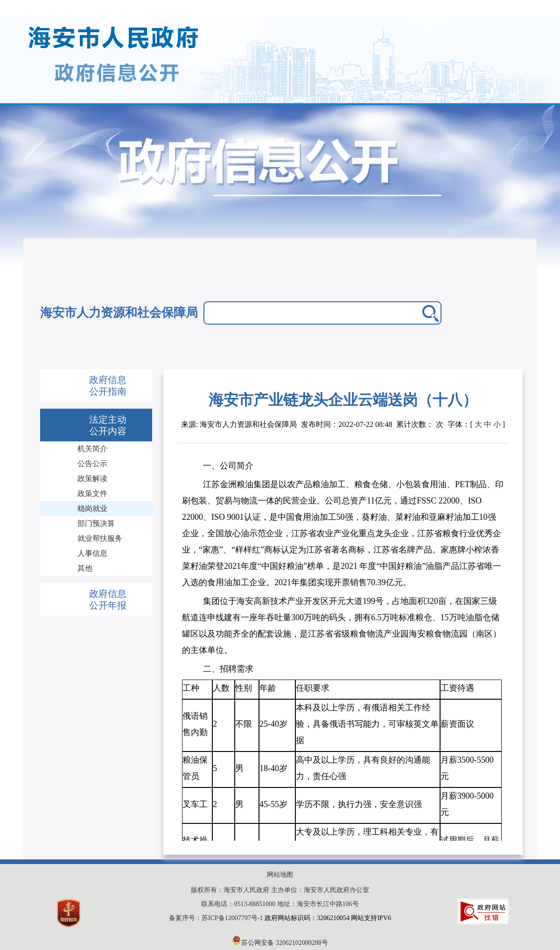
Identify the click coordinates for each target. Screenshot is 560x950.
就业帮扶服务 (100, 538)
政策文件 (92, 493)
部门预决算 (96, 523)
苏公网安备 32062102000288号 (280, 943)
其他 (85, 568)
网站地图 (280, 875)
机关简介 (92, 449)
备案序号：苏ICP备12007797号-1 (217, 918)
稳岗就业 (92, 508)
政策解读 (92, 479)
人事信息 (92, 553)
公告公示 (92, 464)
